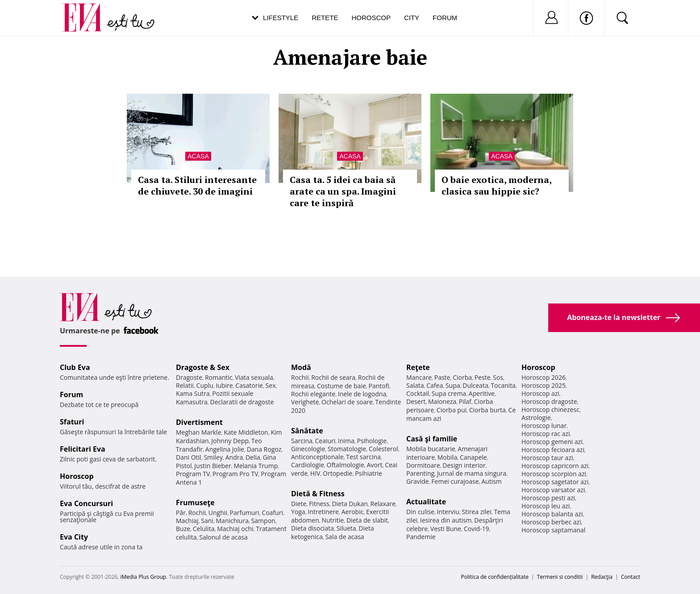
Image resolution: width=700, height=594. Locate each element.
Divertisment (199, 422)
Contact (631, 577)
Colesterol (383, 449)
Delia (253, 457)
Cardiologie (308, 465)
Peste (483, 377)
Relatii (185, 385)
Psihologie (372, 441)
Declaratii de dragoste (242, 402)
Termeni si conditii (560, 577)
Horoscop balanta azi (552, 514)
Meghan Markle (199, 432)
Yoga (298, 512)
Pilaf (465, 401)
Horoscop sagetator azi (555, 482)
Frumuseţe (195, 503)
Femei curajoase (455, 481)
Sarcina (302, 441)
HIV (315, 473)
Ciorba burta (487, 410)
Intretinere (323, 512)
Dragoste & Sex (203, 367)
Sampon (263, 521)
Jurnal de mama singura (472, 473)
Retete (325, 18)
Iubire (224, 385)
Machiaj (187, 521)
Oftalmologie (346, 465)
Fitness (319, 504)
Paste (442, 377)
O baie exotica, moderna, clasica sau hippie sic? (496, 185)
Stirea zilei (476, 512)
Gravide (418, 481)
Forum (445, 18)
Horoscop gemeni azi (552, 442)
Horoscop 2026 (544, 377)
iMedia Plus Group (143, 577)
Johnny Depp (230, 441)
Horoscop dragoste (549, 401)
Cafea (435, 385)
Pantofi (379, 386)
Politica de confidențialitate (495, 577)
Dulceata (475, 385)
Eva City (74, 537)
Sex (271, 385)
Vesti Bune (446, 529)
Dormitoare (423, 465)
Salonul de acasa (223, 537)
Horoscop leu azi (546, 506)
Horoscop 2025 (544, 385)
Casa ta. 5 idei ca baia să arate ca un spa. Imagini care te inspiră (343, 191)
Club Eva (75, 367)
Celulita (204, 529)
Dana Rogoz (264, 449)
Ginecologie (308, 449)
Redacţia (602, 577)
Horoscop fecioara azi (553, 450)
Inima (346, 441)
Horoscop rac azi (546, 434)
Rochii (197, 513)
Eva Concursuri (86, 503)
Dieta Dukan (350, 504)
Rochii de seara (333, 377)
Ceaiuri (325, 441)
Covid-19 (477, 529)
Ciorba (462, 377)
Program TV (193, 474)
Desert (416, 401)
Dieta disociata (312, 528)
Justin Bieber (212, 466)
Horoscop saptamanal (553, 530)
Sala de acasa (344, 537)
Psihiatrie (369, 473)
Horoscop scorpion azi (554, 474)
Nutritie (333, 520)
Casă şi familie (432, 439)
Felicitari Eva (83, 449)
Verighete (305, 402)
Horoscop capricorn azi (555, 466)
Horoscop (371, 18)
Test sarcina (363, 457)
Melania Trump (256, 466)
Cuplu (205, 385)
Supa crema (449, 393)
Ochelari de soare (347, 402)
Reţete (418, 367)
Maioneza (442, 401)
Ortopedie (337, 473)
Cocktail (418, 393)
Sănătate (307, 431)
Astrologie (536, 417)
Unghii (218, 513)
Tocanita (503, 385)
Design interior (464, 465)
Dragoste (189, 377)
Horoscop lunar (544, 426)
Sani (207, 521)
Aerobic (353, 512)
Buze (183, 529)
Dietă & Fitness (318, 494)
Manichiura (232, 521)
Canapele (473, 457)
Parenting (420, 473)
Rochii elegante (313, 394)
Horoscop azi (540, 393)
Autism (492, 481)
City (412, 18)
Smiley (213, 457)
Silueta (346, 528)
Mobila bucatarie (431, 449)
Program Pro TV (235, 474)
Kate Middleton (246, 432)
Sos (498, 377)
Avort (374, 465)
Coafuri (272, 513)
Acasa (198, 156)
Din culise (420, 512)
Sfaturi (72, 422)
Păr (181, 513)
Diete (299, 504)
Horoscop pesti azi (548, 498)
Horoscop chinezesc (550, 409)
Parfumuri (245, 513)
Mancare (419, 377)
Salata (415, 385)
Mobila (447, 457)
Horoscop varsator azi (553, 490)
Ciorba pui (452, 410)
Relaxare (383, 504)
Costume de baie (342, 386)
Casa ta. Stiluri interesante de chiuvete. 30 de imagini (197, 185)
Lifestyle (281, 18)
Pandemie (421, 537)
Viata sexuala (254, 377)
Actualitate (426, 502)
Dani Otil (189, 457)
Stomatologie (347, 449)
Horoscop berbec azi (551, 522)
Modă (301, 367)
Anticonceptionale (317, 457)
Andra (234, 457)
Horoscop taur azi (547, 458)
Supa (453, 385)
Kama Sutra (193, 393)
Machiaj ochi (235, 529)
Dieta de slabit (367, 520)
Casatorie (249, 385)
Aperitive (482, 393)
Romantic (219, 377)
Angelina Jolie (225, 449)
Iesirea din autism (446, 520)
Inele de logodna (362, 394)
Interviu (448, 512)
